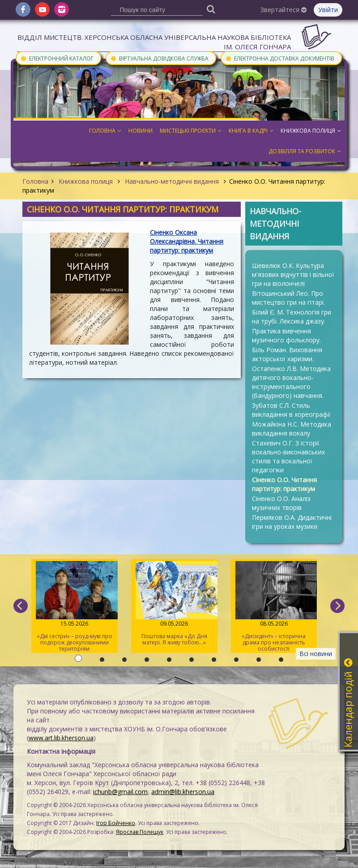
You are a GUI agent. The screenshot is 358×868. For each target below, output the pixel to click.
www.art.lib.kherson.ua (61, 738)
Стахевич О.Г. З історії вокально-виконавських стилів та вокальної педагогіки (288, 456)
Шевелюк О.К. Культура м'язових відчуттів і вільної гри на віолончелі (293, 274)
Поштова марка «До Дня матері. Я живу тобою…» (174, 604)
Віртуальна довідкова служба (159, 58)
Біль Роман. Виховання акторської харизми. (287, 354)
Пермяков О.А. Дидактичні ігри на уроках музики (292, 522)
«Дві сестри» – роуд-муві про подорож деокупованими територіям (75, 607)
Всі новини (316, 654)
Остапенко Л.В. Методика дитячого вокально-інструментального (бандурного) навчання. (291, 382)
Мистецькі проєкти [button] (191, 131)
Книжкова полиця (86, 181)
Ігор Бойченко (116, 823)
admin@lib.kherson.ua (183, 792)
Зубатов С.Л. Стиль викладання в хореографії (291, 410)
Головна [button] (105, 131)
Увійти (328, 10)
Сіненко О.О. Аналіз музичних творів (281, 503)
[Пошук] (211, 9)
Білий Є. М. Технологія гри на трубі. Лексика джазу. (292, 317)
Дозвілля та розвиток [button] (305, 151)
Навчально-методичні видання (172, 181)
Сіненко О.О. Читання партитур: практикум (284, 484)
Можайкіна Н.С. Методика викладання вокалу (292, 429)
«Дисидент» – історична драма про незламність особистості (274, 607)
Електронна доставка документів (280, 58)
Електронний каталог (57, 58)
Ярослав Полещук (140, 832)
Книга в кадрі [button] (251, 131)
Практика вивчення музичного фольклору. (286, 335)
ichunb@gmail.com (120, 792)
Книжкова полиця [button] (311, 131)
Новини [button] (141, 131)
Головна (35, 181)
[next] (337, 606)
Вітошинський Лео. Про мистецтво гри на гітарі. (288, 298)
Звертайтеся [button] (283, 10)
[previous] (21, 606)
